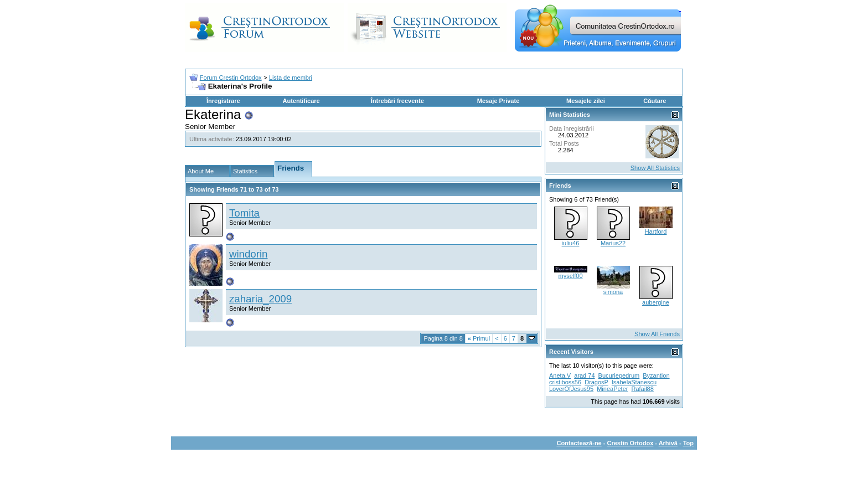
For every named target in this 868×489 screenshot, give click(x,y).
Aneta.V (560, 375)
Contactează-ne (579, 443)
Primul (479, 338)
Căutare (655, 101)
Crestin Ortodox (631, 443)
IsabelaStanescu (634, 382)
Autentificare (301, 101)
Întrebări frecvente (397, 101)
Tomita (244, 213)
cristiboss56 (565, 382)
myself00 (570, 276)
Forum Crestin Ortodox (231, 78)
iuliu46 (571, 243)
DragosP (596, 382)
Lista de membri (291, 78)
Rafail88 (643, 389)
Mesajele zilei (586, 101)
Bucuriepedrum (619, 375)
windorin (248, 254)
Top (688, 443)
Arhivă (668, 443)
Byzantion (656, 375)
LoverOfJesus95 (571, 389)
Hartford (656, 231)
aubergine (656, 302)
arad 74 (584, 375)
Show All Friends (657, 334)
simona (613, 292)
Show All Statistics (655, 168)
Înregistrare (223, 101)
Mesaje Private (498, 101)
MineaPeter (612, 389)
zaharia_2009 (260, 299)
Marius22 (613, 243)
